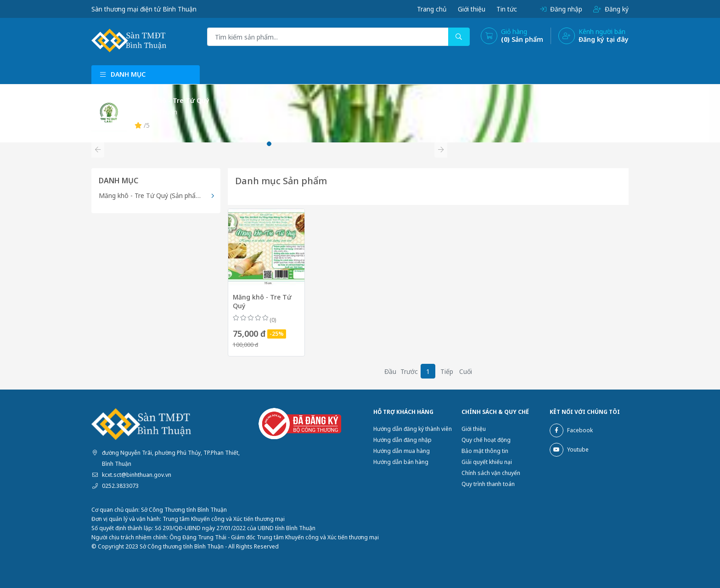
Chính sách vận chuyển (491, 473)
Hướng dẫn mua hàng (402, 451)
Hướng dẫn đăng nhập (402, 440)
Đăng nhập (561, 9)
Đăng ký (611, 9)
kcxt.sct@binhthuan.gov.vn (137, 475)
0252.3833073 (120, 486)
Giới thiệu (470, 9)
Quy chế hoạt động (486, 440)
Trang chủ (430, 9)
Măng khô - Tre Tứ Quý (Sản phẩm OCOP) (160, 195)
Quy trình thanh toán (488, 484)
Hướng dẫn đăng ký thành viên (413, 429)
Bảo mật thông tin (485, 451)
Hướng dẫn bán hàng (401, 462)
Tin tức (506, 9)
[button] (98, 150)
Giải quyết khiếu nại (487, 462)
